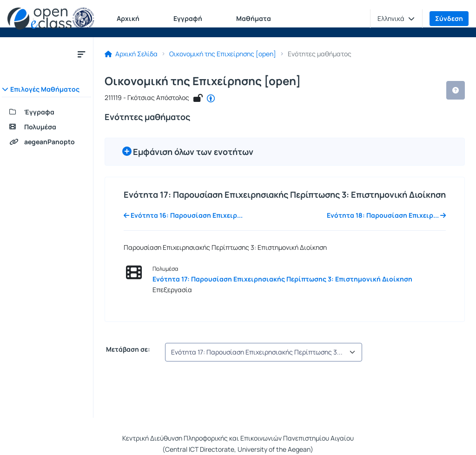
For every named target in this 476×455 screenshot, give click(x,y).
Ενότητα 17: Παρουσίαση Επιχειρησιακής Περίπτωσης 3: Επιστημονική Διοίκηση (282, 279)
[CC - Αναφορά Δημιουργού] (211, 99)
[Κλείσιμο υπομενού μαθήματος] (81, 54)
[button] (396, 19)
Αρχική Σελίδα (131, 54)
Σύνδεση (449, 18)
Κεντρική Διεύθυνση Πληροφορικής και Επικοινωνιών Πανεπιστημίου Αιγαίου (238, 438)
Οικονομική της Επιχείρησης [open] (223, 54)
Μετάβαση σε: (127, 349)
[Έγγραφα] (46, 112)
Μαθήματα (254, 18)
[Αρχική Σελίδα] (51, 19)
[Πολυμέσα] (46, 127)
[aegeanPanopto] (46, 142)
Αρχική (128, 18)
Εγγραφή (188, 18)
